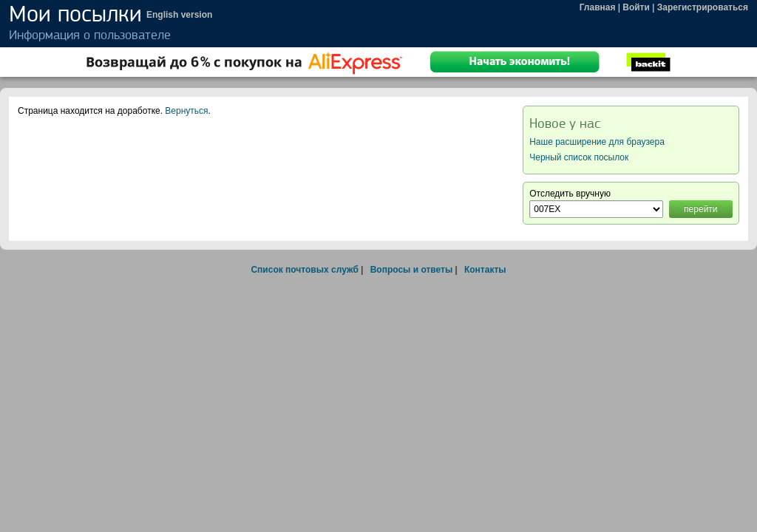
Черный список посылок (579, 157)
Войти (636, 7)
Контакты (485, 270)
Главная (598, 7)
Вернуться (186, 111)
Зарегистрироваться (703, 7)
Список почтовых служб (304, 270)
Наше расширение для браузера (597, 142)
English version (179, 15)
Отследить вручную (570, 194)
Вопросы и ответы (411, 270)
